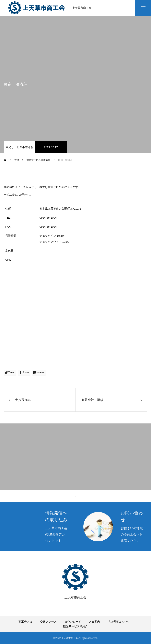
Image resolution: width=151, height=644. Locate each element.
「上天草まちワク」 (120, 622)
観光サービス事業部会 (19, 147)
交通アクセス (48, 622)
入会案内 (94, 622)
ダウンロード (73, 622)
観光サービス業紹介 (75, 626)
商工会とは (25, 622)
